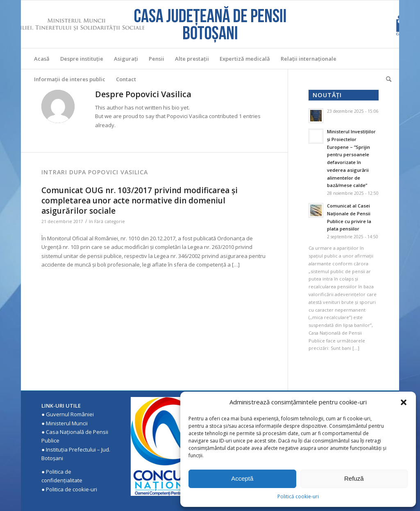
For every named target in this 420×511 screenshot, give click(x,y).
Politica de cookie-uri (72, 489)
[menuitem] (42, 59)
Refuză (354, 478)
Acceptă (242, 478)
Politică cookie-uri (298, 496)
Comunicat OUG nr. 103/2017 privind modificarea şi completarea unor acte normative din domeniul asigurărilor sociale (140, 200)
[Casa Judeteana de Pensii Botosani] (210, 24)
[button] (404, 402)
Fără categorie (110, 221)
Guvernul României (70, 414)
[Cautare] (386, 79)
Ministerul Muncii (67, 423)
